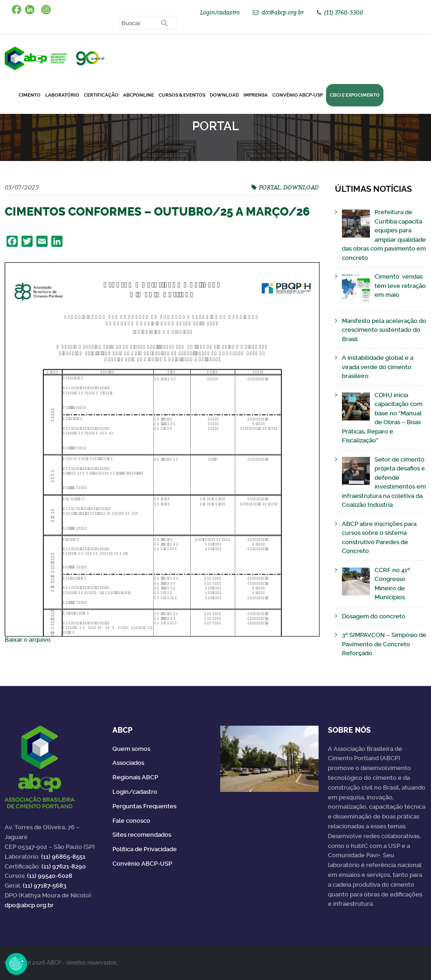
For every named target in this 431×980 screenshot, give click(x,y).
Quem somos (131, 749)
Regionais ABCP (135, 777)
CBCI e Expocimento (355, 95)
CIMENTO (30, 95)
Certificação (101, 95)
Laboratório (62, 95)
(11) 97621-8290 (64, 866)
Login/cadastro (220, 12)
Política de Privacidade (145, 849)
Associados (128, 763)
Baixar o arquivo (28, 640)
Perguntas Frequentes (144, 806)
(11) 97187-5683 (45, 885)
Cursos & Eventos (182, 95)
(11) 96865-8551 (63, 857)
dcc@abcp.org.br (283, 12)
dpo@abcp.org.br (29, 905)
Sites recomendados (142, 835)
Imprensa (256, 95)
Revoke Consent (16, 964)
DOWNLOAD (224, 95)
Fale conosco (131, 821)
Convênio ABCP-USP (298, 95)
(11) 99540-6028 (50, 876)
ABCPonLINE (139, 95)
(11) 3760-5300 (344, 12)
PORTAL (270, 187)
